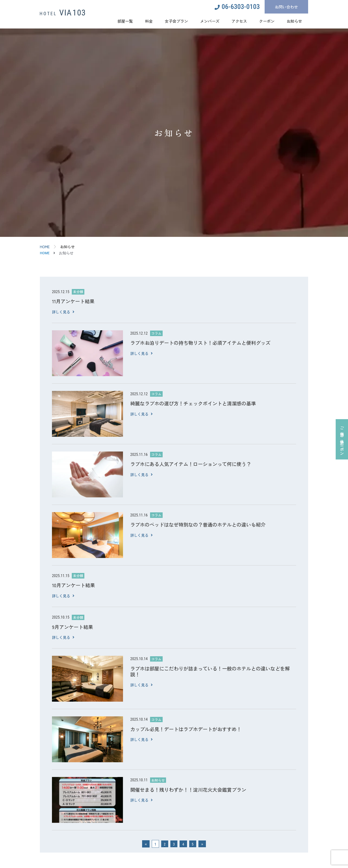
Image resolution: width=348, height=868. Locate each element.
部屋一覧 (125, 21)
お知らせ (294, 21)
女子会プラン (176, 21)
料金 (149, 21)
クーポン (267, 21)
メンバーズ (210, 21)
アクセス (239, 21)
